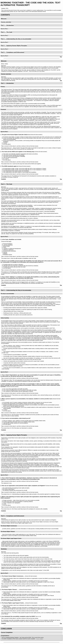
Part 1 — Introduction (7, 25)
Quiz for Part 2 (4, 35)
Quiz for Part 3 (4, 42)
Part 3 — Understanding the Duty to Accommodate (16, 39)
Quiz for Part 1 (4, 29)
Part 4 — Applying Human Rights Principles (14, 46)
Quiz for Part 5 (4, 56)
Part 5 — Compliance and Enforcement (13, 52)
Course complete (40, 639)
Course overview (6, 22)
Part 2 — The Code (7, 32)
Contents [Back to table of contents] (4, 179)
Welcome (4, 19)
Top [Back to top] (61, 57)
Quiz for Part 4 (4, 49)
